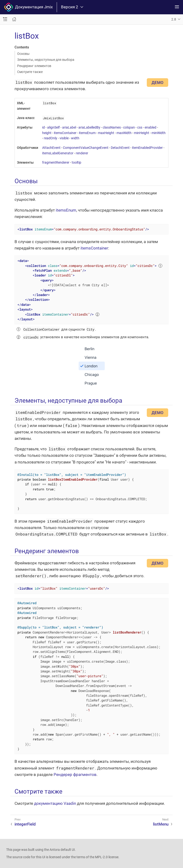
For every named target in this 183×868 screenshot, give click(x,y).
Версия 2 (72, 7)
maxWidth (124, 133)
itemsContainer (65, 133)
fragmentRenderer (56, 162)
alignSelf (53, 127)
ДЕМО (158, 83)
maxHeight (106, 133)
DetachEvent (120, 148)
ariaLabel (69, 127)
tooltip (76, 162)
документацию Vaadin (55, 803)
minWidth (159, 133)
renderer (82, 153)
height (47, 133)
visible (64, 138)
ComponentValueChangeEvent (86, 148)
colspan (129, 127)
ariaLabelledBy (89, 127)
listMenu (161, 824)
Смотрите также (30, 72)
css (140, 127)
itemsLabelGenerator (58, 153)
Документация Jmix (28, 7)
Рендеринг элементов (34, 66)
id (43, 127)
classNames (112, 127)
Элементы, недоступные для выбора (46, 60)
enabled (150, 127)
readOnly (51, 138)
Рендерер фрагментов (75, 774)
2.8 (174, 19)
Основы (23, 54)
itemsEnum (87, 133)
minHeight (142, 133)
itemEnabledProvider (147, 148)
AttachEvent (51, 148)
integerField (25, 824)
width (75, 138)
